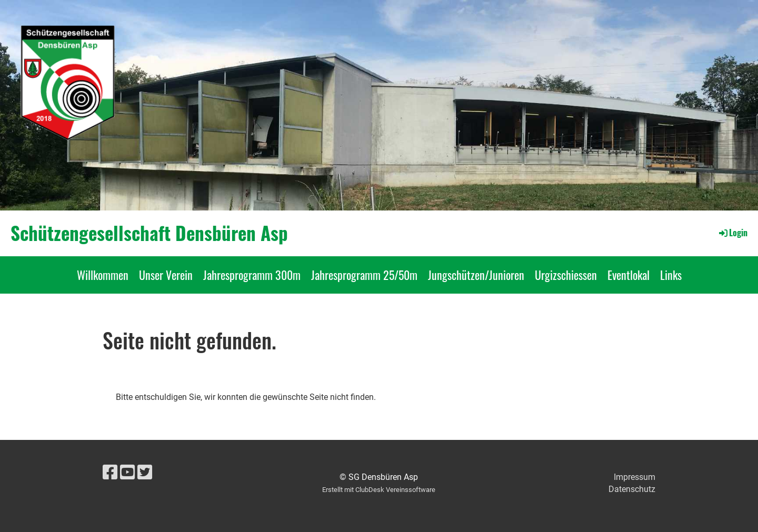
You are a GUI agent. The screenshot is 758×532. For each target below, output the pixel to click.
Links (671, 275)
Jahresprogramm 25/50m (364, 275)
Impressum (635, 477)
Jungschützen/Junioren (476, 275)
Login (732, 233)
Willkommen (103, 275)
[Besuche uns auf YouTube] (127, 473)
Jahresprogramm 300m (252, 275)
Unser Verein (166, 275)
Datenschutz (632, 489)
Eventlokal (629, 275)
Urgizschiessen (566, 275)
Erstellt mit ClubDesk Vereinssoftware (379, 490)
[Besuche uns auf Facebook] (110, 473)
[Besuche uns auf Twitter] (145, 473)
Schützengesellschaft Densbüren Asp (149, 233)
